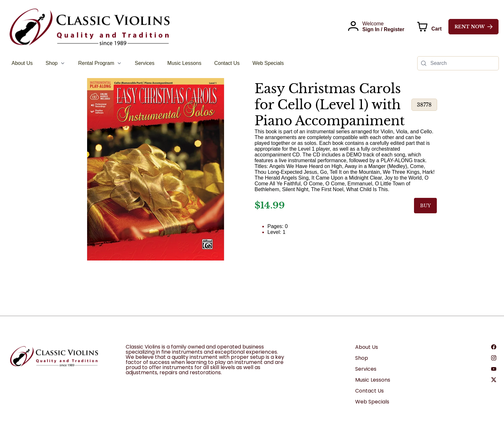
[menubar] (148, 63)
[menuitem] (22, 63)
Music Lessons (373, 380)
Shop (362, 358)
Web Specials (372, 402)
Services (366, 369)
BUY (425, 206)
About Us (367, 347)
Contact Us (369, 391)
